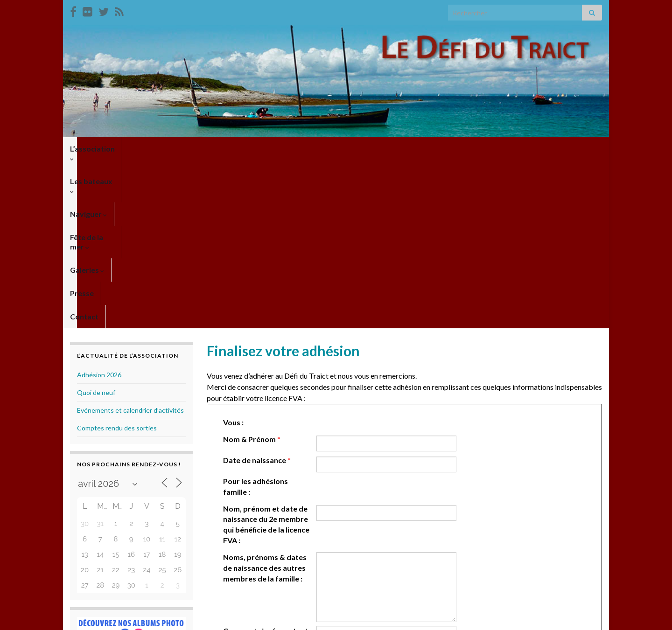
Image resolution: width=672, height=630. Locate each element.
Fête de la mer (275, 149)
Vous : (233, 254)
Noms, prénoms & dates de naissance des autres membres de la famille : (265, 400)
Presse (376, 149)
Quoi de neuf (96, 225)
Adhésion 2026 (99, 207)
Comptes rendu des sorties (117, 260)
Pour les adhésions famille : (255, 318)
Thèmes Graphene (147, 619)
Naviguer (215, 149)
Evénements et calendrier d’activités (130, 242)
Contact (417, 149)
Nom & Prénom (252, 271)
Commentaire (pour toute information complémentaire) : (268, 474)
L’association (95, 149)
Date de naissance (257, 292)
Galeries (333, 149)
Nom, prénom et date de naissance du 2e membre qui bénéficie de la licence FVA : (266, 357)
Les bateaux (158, 149)
